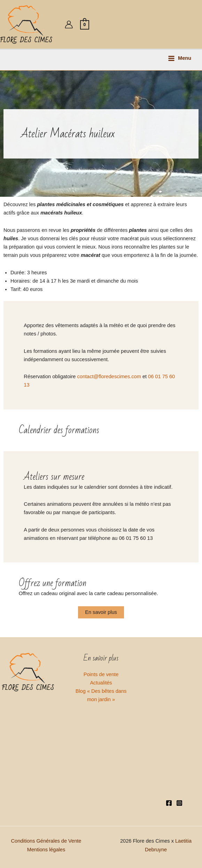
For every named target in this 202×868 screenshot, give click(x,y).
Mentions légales (46, 850)
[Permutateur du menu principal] (180, 58)
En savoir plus (101, 612)
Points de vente (101, 674)
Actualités (101, 683)
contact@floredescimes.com (109, 376)
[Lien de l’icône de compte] (69, 25)
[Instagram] (179, 803)
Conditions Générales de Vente (46, 841)
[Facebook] (169, 803)
